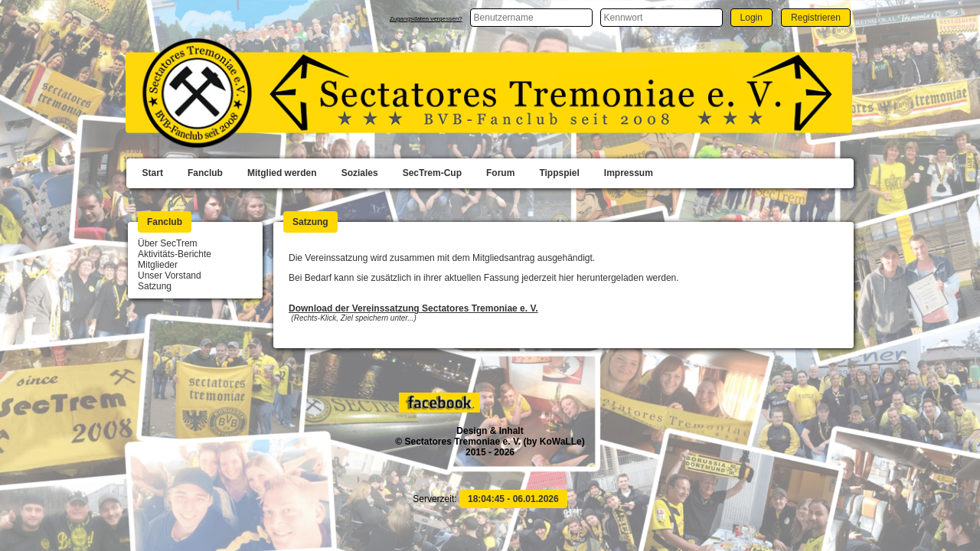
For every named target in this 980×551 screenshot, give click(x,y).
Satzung (155, 286)
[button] (751, 17)
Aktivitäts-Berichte (175, 254)
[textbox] (531, 18)
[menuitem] (153, 174)
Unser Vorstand (170, 275)
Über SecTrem (168, 243)
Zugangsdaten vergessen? (426, 19)
